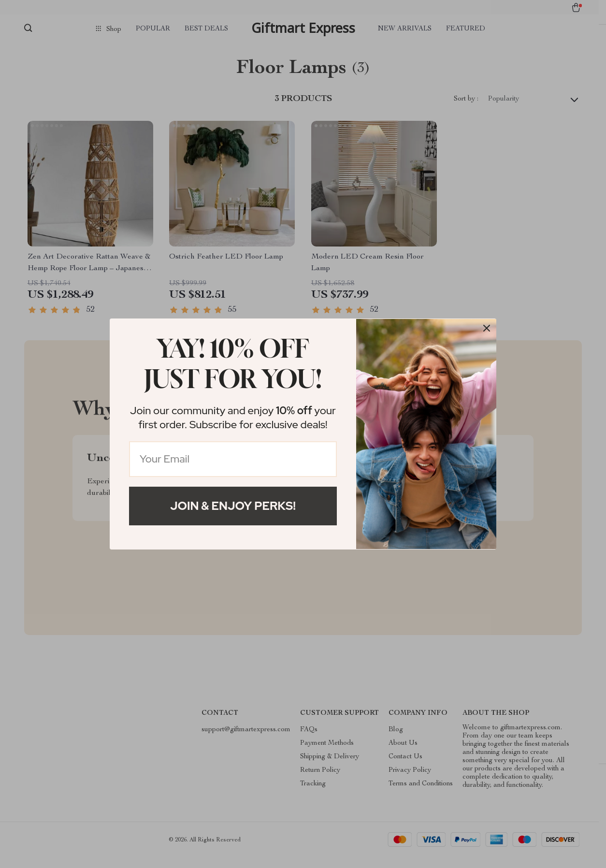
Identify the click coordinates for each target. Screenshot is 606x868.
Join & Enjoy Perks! (233, 506)
